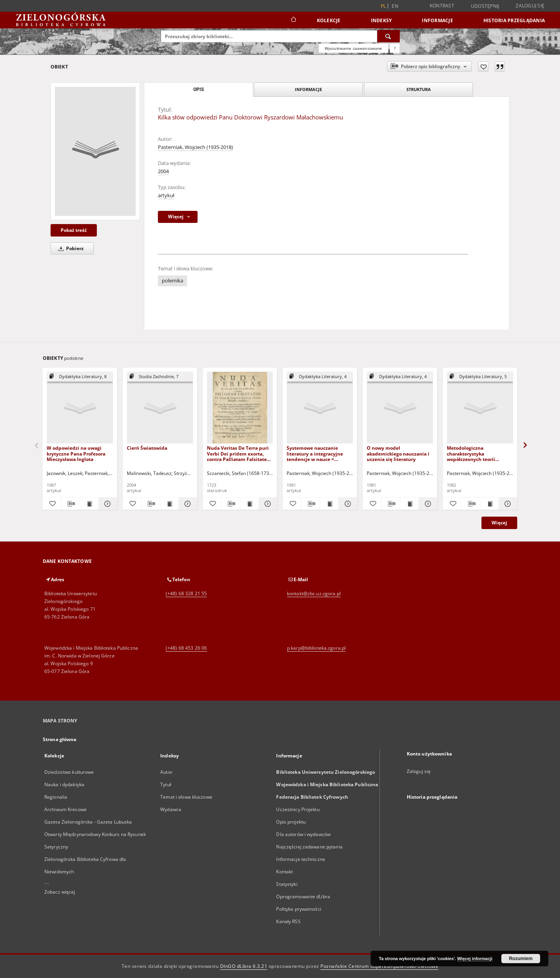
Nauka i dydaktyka (64, 784)
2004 (163, 171)
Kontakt (284, 872)
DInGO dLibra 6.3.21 (244, 966)
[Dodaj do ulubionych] (483, 67)
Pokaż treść (74, 230)
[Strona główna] (293, 20)
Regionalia (56, 797)
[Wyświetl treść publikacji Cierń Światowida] (169, 504)
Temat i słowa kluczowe (186, 797)
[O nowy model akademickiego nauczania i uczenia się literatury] (400, 408)
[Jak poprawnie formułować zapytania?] (395, 48)
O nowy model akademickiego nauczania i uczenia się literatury (398, 453)
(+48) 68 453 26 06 (186, 648)
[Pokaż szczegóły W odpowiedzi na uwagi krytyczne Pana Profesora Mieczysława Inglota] (107, 504)
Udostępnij (485, 6)
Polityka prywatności (298, 909)
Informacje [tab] (308, 89)
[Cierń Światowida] (160, 408)
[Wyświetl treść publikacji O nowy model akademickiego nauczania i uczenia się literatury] (409, 504)
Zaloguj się (530, 6)
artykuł (166, 195)
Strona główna (60, 739)
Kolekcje (329, 20)
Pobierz (70, 248)
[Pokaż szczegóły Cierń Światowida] (187, 504)
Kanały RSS (288, 921)
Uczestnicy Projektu (298, 809)
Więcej (499, 523)
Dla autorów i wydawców (303, 834)
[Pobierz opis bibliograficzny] (71, 504)
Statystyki (287, 884)
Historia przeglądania (514, 20)
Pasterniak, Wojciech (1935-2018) (195, 147)
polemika (172, 281)
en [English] (395, 6)
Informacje (437, 20)
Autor (166, 772)
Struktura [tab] (419, 89)
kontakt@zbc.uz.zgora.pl (314, 593)
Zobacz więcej (60, 892)
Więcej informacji (475, 959)
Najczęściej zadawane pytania (309, 847)
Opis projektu (291, 822)
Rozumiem (521, 959)
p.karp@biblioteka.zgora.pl (316, 648)
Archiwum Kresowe (66, 809)
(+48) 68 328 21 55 (186, 593)
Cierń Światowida (147, 448)
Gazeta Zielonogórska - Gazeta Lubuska (88, 822)
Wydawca (171, 809)
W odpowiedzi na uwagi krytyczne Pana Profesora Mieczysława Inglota (76, 453)
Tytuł (166, 784)
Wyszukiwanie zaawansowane (353, 48)
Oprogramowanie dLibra (303, 897)
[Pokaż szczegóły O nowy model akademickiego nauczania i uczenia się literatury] (427, 504)
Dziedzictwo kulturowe (69, 772)
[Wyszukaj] (388, 36)
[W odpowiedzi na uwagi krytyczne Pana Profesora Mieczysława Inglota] (80, 408)
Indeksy (381, 20)
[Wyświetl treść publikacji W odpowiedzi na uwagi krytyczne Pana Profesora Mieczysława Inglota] (89, 504)
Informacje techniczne (301, 859)
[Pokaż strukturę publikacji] (80, 377)
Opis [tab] (199, 89)
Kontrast (442, 6)
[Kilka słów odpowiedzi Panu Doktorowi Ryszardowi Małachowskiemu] (95, 151)
